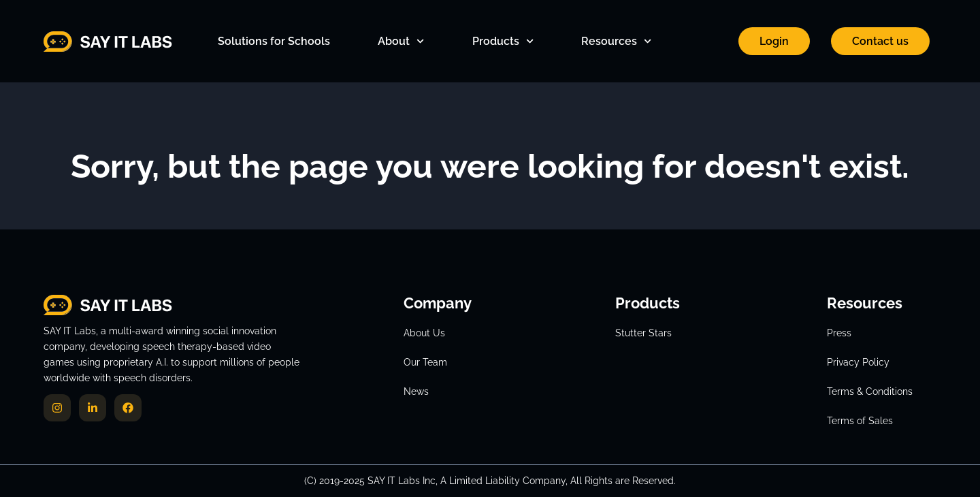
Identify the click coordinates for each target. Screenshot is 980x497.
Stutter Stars (643, 333)
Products (503, 41)
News (416, 391)
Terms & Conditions (870, 391)
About (401, 41)
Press (839, 333)
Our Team (425, 362)
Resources (616, 41)
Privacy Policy (858, 362)
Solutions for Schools (274, 41)
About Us (424, 333)
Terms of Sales (860, 421)
